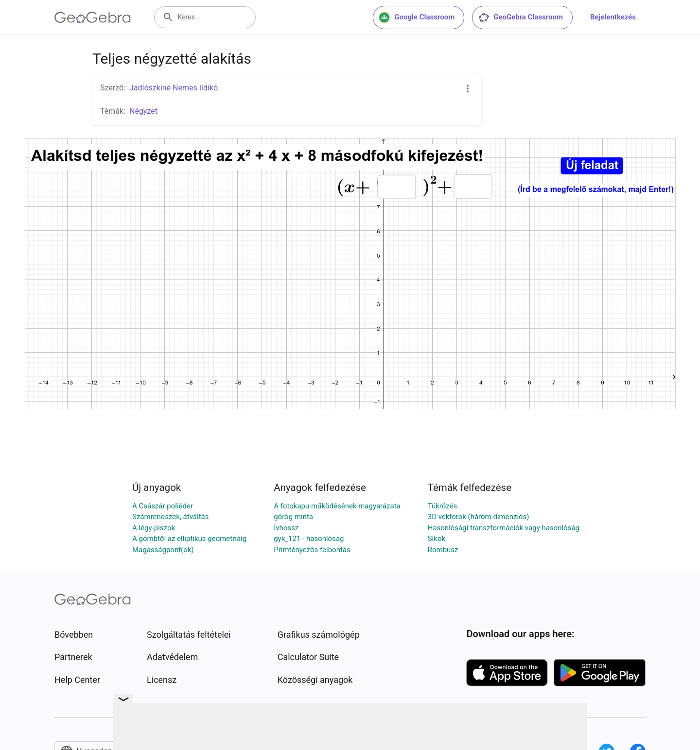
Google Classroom (417, 17)
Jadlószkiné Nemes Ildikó (174, 88)
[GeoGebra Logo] (93, 17)
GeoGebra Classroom (520, 17)
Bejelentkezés (613, 17)
